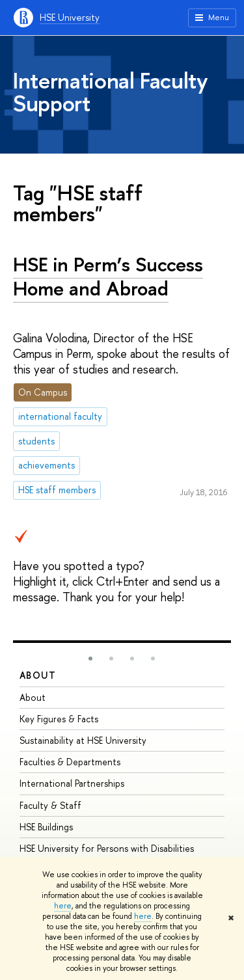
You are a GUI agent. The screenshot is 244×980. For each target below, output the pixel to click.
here (63, 906)
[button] (90, 659)
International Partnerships (72, 783)
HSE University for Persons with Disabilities (107, 848)
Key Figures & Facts (59, 719)
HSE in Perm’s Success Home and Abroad (108, 276)
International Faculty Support (111, 92)
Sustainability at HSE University (83, 740)
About (38, 675)
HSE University (70, 17)
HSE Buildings (46, 827)
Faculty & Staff (50, 805)
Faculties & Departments (70, 762)
